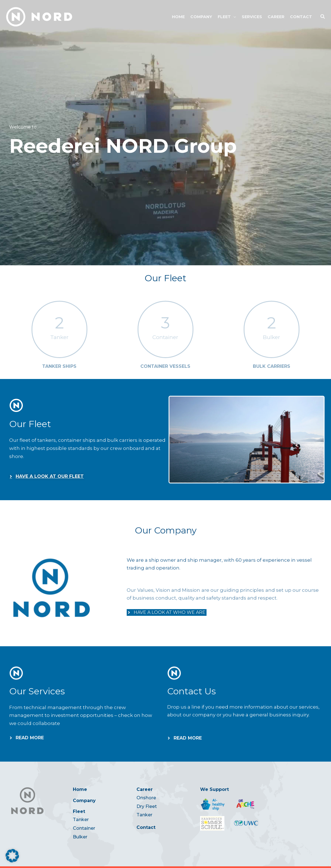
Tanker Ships (59, 366)
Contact (146, 827)
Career (145, 789)
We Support (214, 789)
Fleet (79, 811)
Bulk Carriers (272, 366)
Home (80, 789)
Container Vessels (165, 366)
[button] (233, 17)
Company (84, 801)
